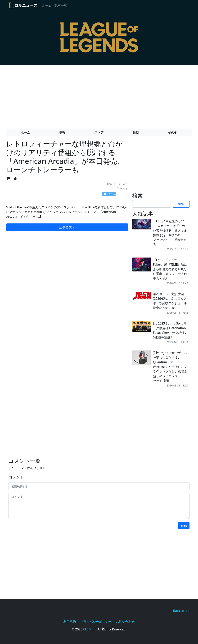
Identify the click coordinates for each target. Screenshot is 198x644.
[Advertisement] (99, 95)
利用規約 (70, 622)
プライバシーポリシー (96, 622)
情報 (62, 132)
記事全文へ (67, 227)
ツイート (110, 194)
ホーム (47, 5)
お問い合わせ (125, 622)
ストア (99, 132)
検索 (181, 204)
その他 (173, 132)
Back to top (181, 611)
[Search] (152, 204)
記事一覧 (61, 5)
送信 (184, 526)
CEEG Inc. (90, 629)
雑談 (136, 132)
